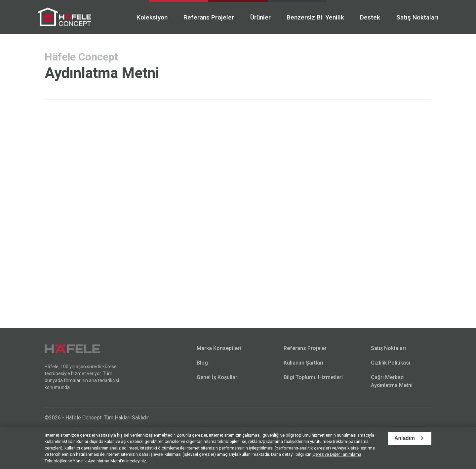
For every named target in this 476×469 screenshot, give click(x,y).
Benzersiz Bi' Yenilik (307, 17)
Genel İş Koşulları (218, 377)
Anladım (404, 438)
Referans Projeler (200, 17)
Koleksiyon (143, 17)
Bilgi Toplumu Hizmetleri (313, 377)
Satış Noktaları (410, 17)
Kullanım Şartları (303, 362)
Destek (363, 17)
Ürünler (252, 17)
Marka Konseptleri (219, 348)
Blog (202, 362)
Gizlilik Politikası (391, 362)
